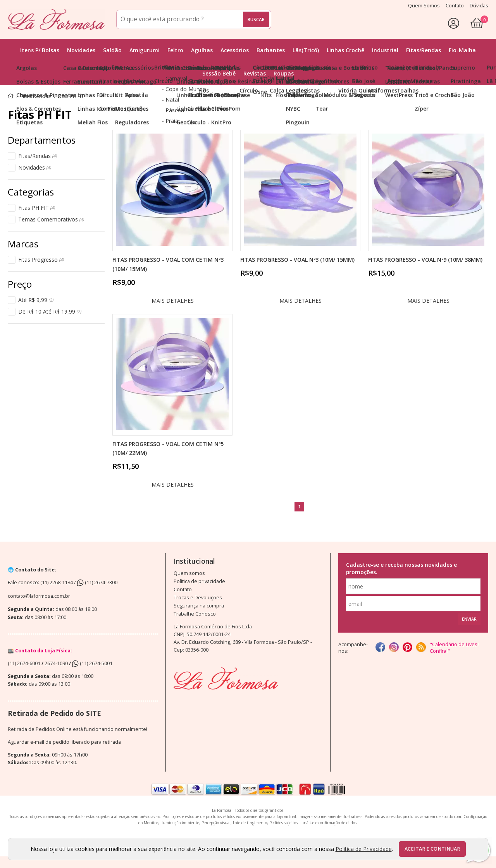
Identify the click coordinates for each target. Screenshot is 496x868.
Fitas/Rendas (37, 156)
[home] (56, 19)
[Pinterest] (407, 648)
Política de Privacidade (364, 849)
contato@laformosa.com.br (39, 596)
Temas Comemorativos (51, 220)
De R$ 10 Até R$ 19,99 (50, 312)
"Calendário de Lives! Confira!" (454, 648)
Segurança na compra (199, 606)
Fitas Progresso (41, 260)
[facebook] (380, 648)
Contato (183, 589)
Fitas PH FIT (36, 208)
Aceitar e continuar (432, 849)
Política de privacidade (199, 581)
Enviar (469, 619)
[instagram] (394, 648)
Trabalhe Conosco (195, 614)
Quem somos (189, 573)
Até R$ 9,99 (36, 300)
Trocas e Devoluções (198, 598)
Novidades (34, 168)
